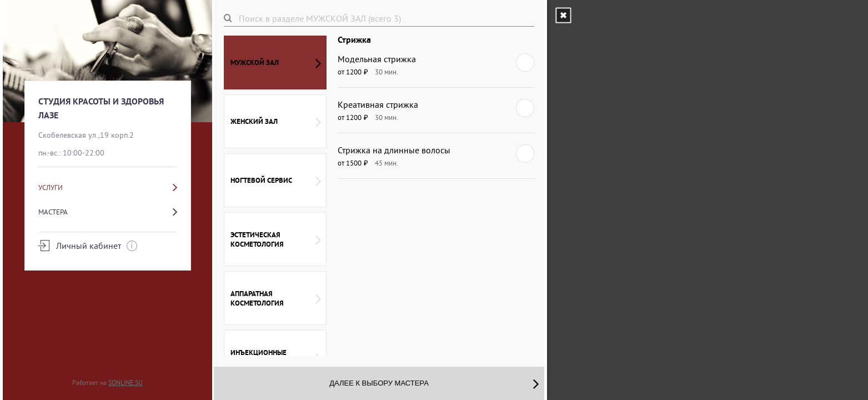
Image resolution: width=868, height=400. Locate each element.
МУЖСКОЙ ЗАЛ (276, 63)
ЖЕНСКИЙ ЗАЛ (276, 122)
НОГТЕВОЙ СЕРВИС (276, 181)
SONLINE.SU (126, 382)
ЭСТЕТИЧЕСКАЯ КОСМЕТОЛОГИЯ (276, 239)
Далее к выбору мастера (434, 383)
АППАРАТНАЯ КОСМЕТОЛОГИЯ (276, 298)
